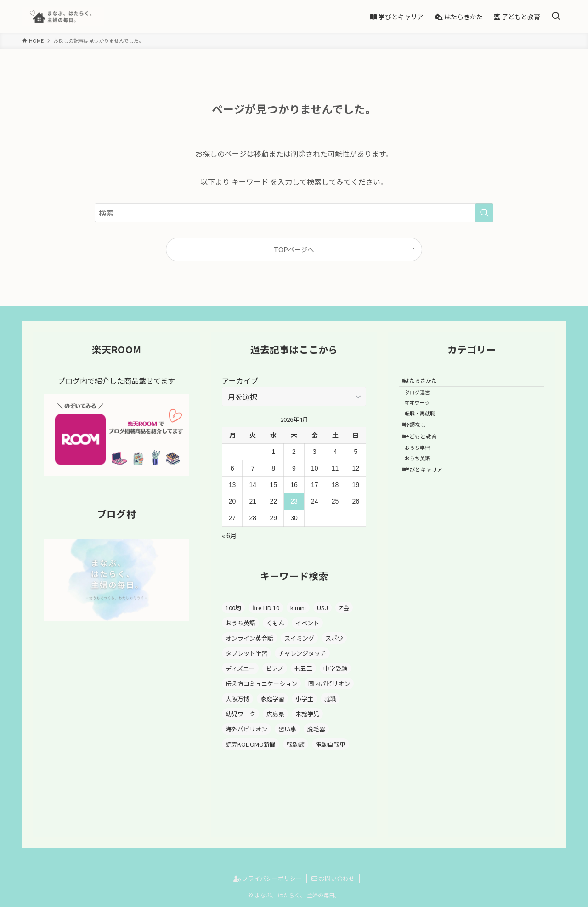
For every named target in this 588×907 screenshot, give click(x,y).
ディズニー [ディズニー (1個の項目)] (240, 668)
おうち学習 (424, 476)
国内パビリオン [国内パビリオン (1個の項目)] (329, 683)
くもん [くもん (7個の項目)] (275, 623)
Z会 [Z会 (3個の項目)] (344, 608)
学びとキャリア (428, 506)
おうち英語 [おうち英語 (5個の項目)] (240, 623)
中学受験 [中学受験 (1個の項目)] (335, 668)
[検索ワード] (294, 213)
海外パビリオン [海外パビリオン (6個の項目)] (246, 729)
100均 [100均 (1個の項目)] (233, 608)
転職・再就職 (427, 428)
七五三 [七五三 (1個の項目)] (303, 668)
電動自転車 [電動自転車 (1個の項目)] (331, 744)
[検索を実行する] (484, 213)
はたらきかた (425, 383)
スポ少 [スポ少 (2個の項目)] (334, 638)
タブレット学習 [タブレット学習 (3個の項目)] (246, 653)
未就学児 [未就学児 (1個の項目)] (307, 714)
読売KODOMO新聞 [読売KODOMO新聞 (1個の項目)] (251, 744)
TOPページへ (294, 249)
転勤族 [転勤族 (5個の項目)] (296, 744)
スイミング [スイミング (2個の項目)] (299, 638)
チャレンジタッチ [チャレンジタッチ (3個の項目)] (302, 653)
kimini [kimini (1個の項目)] (298, 608)
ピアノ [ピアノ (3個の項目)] (275, 668)
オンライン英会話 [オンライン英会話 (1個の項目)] (249, 638)
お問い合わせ (333, 878)
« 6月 (229, 535)
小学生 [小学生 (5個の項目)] (304, 699)
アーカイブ (240, 380)
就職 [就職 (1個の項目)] (330, 699)
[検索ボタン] (556, 17)
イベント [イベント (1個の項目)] (307, 623)
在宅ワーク (424, 413)
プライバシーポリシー (268, 878)
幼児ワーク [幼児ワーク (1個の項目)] (240, 714)
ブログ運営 (424, 398)
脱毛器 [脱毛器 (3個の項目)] (316, 729)
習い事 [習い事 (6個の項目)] (287, 729)
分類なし (420, 444)
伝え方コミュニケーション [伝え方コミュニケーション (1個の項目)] (261, 683)
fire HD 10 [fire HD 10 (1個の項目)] (266, 608)
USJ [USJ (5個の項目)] (322, 608)
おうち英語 (424, 491)
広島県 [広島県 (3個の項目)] (275, 714)
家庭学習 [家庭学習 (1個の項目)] (272, 699)
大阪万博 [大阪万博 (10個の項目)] (237, 699)
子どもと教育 (425, 460)
